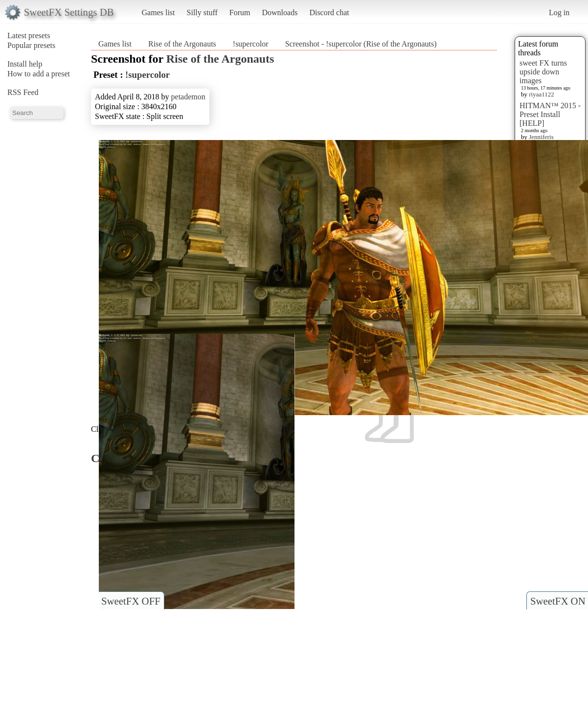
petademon (188, 97)
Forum (240, 12)
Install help (25, 64)
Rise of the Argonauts (182, 44)
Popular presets (31, 45)
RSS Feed (23, 92)
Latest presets (29, 35)
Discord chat (329, 12)
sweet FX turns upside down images (543, 72)
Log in (559, 12)
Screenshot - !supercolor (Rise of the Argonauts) (361, 44)
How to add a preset (39, 74)
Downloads (280, 12)
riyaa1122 (542, 94)
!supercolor (251, 44)
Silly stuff (202, 12)
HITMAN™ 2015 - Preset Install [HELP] (550, 114)
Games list (158, 12)
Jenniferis (541, 137)
